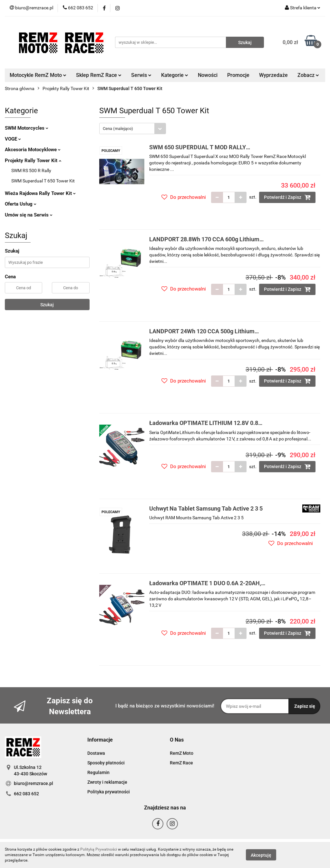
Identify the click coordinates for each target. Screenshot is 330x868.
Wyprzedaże (273, 75)
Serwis (141, 75)
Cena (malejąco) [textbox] (118, 129)
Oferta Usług (21, 204)
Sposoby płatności (106, 763)
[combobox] (133, 129)
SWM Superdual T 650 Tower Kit (43, 181)
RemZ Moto (182, 753)
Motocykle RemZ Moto (38, 75)
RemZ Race (181, 763)
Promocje (238, 75)
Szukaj (47, 305)
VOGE (13, 139)
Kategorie (175, 75)
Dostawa (96, 753)
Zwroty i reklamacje (107, 782)
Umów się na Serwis (29, 215)
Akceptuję (261, 855)
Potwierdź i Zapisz (287, 197)
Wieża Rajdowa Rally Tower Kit (40, 193)
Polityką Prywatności (99, 849)
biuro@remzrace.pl (34, 783)
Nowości (208, 75)
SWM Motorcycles (27, 128)
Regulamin (98, 772)
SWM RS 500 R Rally (31, 171)
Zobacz (308, 75)
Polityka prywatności (109, 792)
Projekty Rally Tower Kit (33, 161)
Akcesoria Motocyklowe (33, 150)
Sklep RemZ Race (99, 75)
